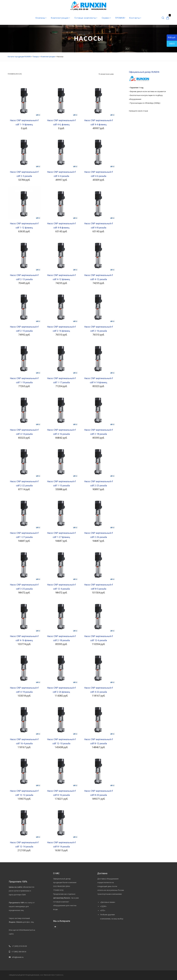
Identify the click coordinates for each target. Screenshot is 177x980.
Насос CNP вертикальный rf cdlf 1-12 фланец (24, 226)
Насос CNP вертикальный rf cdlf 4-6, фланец (61, 122)
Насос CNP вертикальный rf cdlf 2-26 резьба (99, 535)
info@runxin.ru (18, 957)
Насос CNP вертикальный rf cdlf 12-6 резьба (99, 638)
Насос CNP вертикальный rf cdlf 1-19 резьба (24, 380)
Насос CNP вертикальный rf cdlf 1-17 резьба (61, 380)
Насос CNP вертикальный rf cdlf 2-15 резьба (24, 329)
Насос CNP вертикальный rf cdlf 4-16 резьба (61, 432)
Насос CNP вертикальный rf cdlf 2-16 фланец (61, 329)
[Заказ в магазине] (106, 74)
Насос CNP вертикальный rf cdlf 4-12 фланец (61, 277)
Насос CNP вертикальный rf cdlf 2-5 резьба (24, 174)
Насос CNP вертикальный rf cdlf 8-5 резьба (99, 587)
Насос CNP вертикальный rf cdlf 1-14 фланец (24, 122)
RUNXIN (37, 975)
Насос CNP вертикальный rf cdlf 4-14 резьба (24, 432)
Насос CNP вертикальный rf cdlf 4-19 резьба (24, 690)
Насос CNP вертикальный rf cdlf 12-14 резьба (24, 845)
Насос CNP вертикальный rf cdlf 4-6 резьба (99, 174)
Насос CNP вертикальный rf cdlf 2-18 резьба (99, 432)
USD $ (171, 44)
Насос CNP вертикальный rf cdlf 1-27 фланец (61, 535)
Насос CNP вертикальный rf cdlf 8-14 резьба (61, 845)
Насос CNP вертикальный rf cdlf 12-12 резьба (24, 793)
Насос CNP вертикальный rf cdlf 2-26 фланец (61, 690)
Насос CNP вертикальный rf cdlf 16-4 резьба (24, 741)
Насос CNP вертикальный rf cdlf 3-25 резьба (24, 587)
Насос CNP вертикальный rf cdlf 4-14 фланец (99, 380)
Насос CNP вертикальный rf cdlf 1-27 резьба (24, 535)
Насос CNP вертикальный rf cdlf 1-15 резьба (61, 484)
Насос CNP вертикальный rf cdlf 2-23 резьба (99, 484)
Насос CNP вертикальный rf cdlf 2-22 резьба (24, 484)
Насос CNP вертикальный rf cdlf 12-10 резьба (61, 741)
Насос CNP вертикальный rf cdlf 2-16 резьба (99, 329)
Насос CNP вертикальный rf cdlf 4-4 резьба (61, 174)
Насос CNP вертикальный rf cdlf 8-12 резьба (99, 741)
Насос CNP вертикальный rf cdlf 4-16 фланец (24, 638)
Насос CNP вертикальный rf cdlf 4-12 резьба (99, 277)
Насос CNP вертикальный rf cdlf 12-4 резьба (61, 587)
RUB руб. (171, 38)
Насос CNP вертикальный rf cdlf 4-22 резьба (99, 690)
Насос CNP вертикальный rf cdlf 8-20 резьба (99, 793)
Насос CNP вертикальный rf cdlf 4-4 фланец (99, 122)
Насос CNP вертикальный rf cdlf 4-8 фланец (61, 226)
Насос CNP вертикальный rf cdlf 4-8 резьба (99, 226)
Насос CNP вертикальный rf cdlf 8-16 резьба (61, 793)
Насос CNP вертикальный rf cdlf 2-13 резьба (24, 277)
